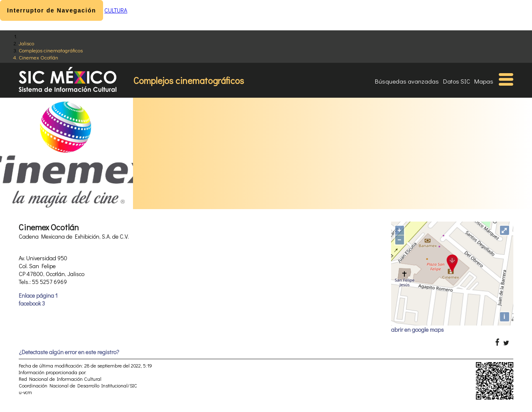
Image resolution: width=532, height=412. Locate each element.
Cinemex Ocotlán (38, 57)
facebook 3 (32, 303)
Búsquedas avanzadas (407, 81)
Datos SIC (457, 81)
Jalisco (26, 43)
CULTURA (116, 10)
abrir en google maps (417, 329)
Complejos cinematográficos (51, 50)
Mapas (484, 81)
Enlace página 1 (38, 295)
